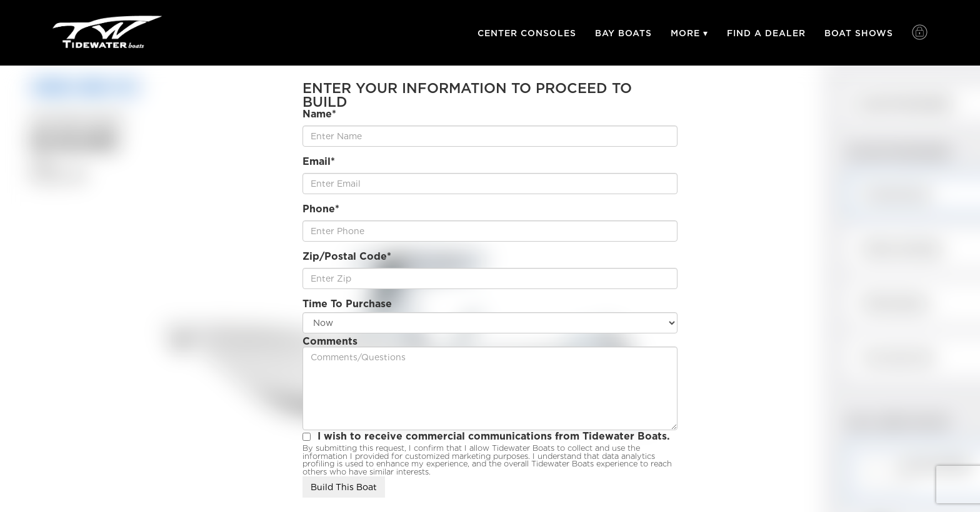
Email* (319, 162)
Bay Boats (623, 33)
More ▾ (689, 33)
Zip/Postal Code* (347, 257)
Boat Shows (859, 33)
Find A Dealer (766, 33)
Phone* (321, 209)
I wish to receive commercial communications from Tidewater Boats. (494, 436)
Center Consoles (527, 33)
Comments (330, 342)
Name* (319, 114)
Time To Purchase (347, 304)
